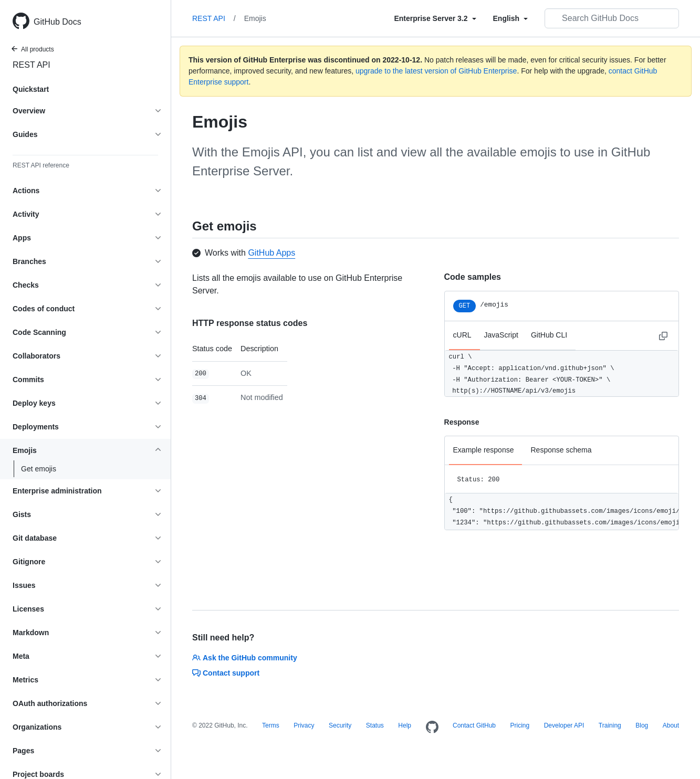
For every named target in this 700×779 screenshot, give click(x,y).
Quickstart (31, 89)
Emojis (255, 18)
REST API (32, 65)
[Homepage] (432, 728)
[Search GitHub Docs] (612, 18)
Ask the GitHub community (245, 658)
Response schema (561, 450)
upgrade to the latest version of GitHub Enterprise (436, 71)
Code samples (473, 277)
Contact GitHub (474, 725)
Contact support (226, 673)
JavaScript (501, 335)
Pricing (520, 725)
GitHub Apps (271, 253)
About (671, 725)
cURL (462, 335)
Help (405, 725)
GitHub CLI (549, 335)
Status (375, 725)
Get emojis (39, 469)
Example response (484, 450)
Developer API (564, 725)
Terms (271, 725)
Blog (642, 725)
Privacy (304, 725)
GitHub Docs (58, 22)
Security (340, 725)
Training (610, 725)
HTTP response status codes (250, 323)
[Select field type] (435, 18)
